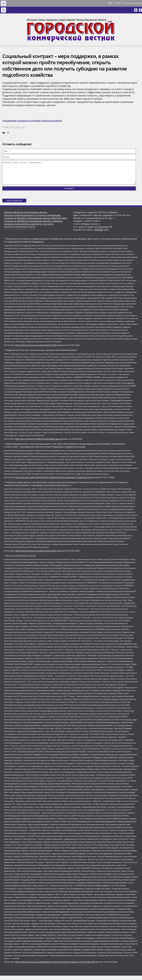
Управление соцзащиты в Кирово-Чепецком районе (32, 121)
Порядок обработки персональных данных (26, 217)
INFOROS (99, 234)
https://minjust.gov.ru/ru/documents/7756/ (36, 349)
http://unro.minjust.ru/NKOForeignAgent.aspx (38, 443)
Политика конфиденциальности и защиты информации (32, 220)
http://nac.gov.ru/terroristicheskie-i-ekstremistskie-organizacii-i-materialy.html (53, 482)
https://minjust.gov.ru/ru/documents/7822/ (36, 555)
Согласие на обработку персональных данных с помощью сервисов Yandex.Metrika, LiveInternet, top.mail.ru (33, 227)
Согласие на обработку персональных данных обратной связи (36, 222)
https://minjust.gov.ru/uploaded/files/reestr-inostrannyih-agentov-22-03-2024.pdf (55, 966)
